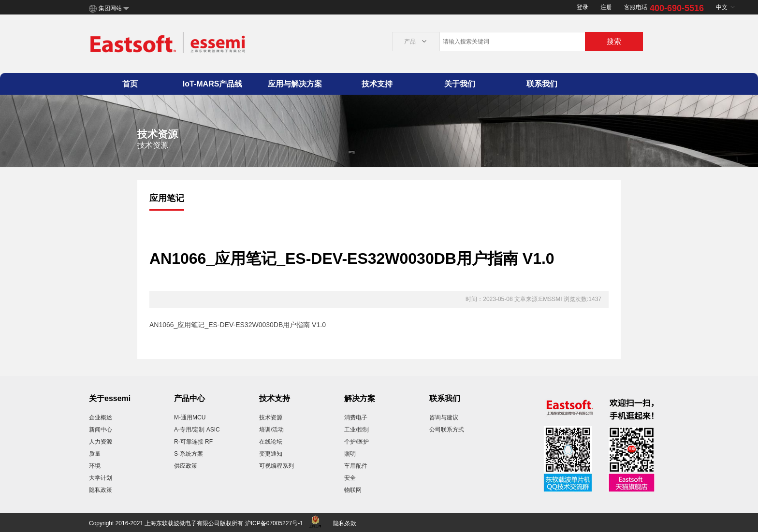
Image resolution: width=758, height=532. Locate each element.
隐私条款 (345, 523)
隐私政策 (101, 490)
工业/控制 (357, 430)
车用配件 (356, 466)
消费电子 (356, 417)
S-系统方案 (189, 454)
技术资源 (271, 417)
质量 (95, 454)
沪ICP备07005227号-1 (274, 523)
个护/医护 (357, 442)
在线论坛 (271, 442)
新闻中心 (101, 430)
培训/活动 (271, 430)
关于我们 (460, 84)
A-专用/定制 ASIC (197, 430)
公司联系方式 (447, 430)
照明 (350, 454)
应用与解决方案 (295, 84)
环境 (95, 466)
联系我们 (542, 84)
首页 (130, 84)
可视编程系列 (277, 466)
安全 (350, 478)
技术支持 (377, 84)
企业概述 (101, 417)
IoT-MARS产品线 (213, 84)
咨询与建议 (444, 417)
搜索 (614, 41)
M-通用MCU (190, 417)
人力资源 (101, 442)
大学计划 (101, 478)
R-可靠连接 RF (193, 442)
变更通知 (271, 454)
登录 (583, 7)
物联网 (353, 490)
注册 (606, 7)
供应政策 (186, 466)
